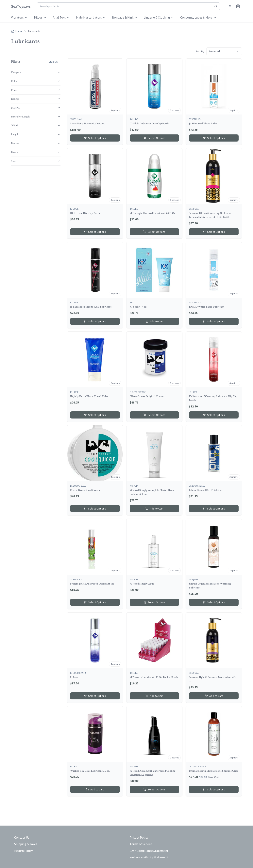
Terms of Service (141, 844)
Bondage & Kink (125, 17)
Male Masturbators (91, 17)
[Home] (21, 6)
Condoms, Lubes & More (198, 17)
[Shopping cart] (238, 6)
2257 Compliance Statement (149, 851)
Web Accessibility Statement (149, 857)
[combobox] (224, 51)
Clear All (53, 62)
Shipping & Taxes (26, 844)
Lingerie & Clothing (159, 17)
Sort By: (200, 51)
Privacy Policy (139, 837)
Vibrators (19, 17)
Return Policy (23, 851)
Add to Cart (154, 321)
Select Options (95, 138)
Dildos (40, 17)
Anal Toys (61, 17)
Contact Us (22, 837)
